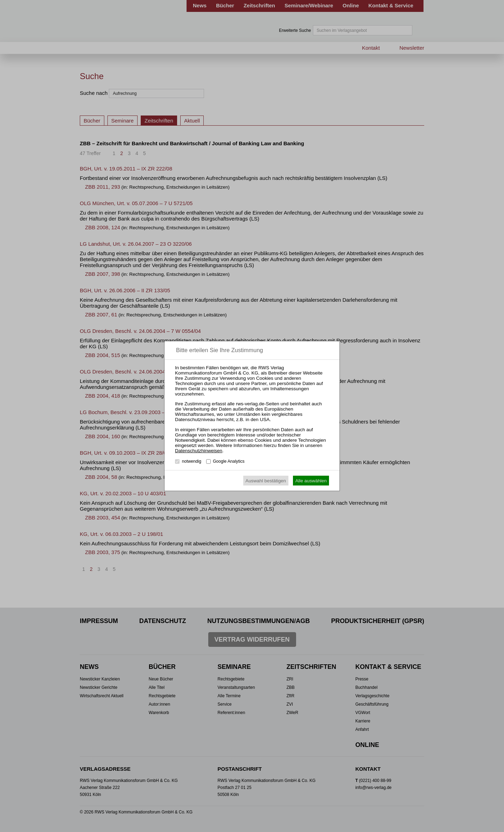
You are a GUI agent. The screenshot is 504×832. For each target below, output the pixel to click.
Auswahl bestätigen (266, 481)
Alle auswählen (311, 481)
